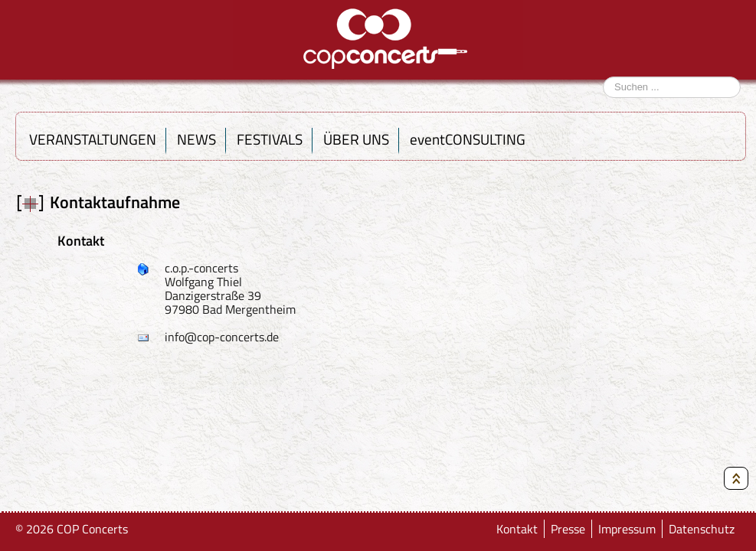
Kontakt (520, 529)
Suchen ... (603, 71)
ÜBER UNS (356, 139)
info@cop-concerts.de (222, 337)
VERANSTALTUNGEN (93, 139)
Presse (569, 529)
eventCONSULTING (468, 139)
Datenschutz (703, 529)
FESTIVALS (270, 139)
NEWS (196, 139)
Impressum (628, 529)
